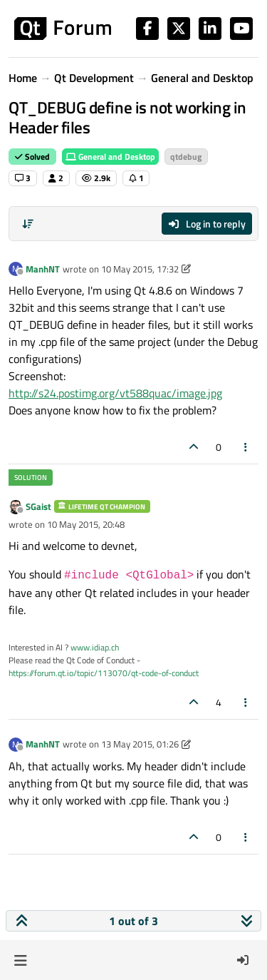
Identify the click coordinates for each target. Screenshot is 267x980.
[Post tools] (246, 447)
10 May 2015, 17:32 (140, 269)
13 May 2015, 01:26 (140, 744)
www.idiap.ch (95, 647)
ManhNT (43, 269)
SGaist (38, 506)
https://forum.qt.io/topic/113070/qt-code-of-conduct (104, 673)
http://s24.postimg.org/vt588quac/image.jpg (115, 393)
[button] (20, 960)
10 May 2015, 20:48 (86, 524)
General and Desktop (110, 157)
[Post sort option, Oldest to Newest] (28, 224)
